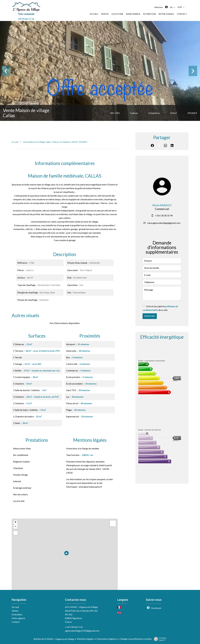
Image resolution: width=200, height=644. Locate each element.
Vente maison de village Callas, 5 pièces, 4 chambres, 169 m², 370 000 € (55, 142)
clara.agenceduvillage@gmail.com (164, 223)
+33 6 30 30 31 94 (164, 215)
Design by (159, 639)
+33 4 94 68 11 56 (74, 627)
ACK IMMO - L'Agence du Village (81, 607)
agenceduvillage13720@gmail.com (82, 631)
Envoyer (150, 316)
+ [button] (15, 522)
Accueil (15, 142)
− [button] (15, 527)
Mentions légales (85, 639)
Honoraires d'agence (107, 639)
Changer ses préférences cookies (136, 639)
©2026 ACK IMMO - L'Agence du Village (54, 639)
